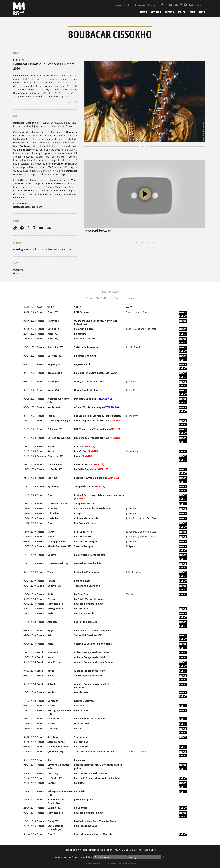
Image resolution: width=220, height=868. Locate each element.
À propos (140, 5)
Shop (202, 12)
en (204, 5)
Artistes (156, 12)
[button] (142, 146)
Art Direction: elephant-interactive (120, 863)
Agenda (169, 12)
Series (181, 12)
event (183, 316)
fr (198, 5)
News (144, 12)
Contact (152, 5)
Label (192, 12)
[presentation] (71, 102)
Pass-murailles (123, 5)
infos (183, 312)
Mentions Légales (92, 863)
